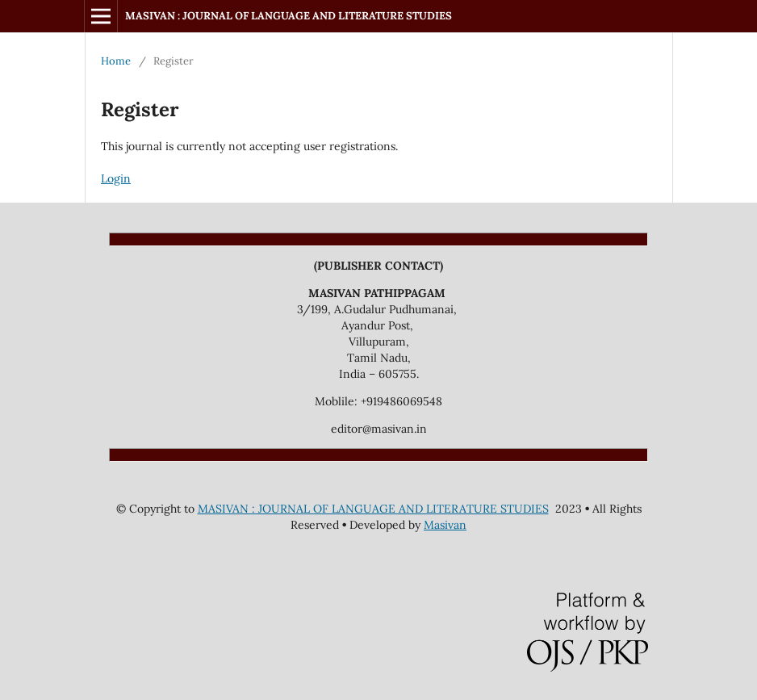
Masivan (445, 525)
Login (116, 178)
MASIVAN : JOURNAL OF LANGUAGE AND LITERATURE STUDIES (289, 16)
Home (116, 61)
